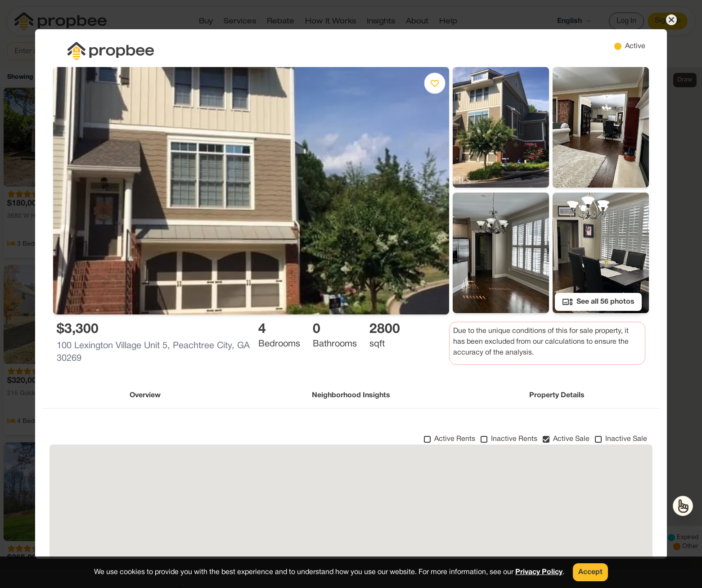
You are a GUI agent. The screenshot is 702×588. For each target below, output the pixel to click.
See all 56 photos (598, 302)
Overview (145, 395)
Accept (590, 572)
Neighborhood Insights (351, 395)
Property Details (557, 395)
